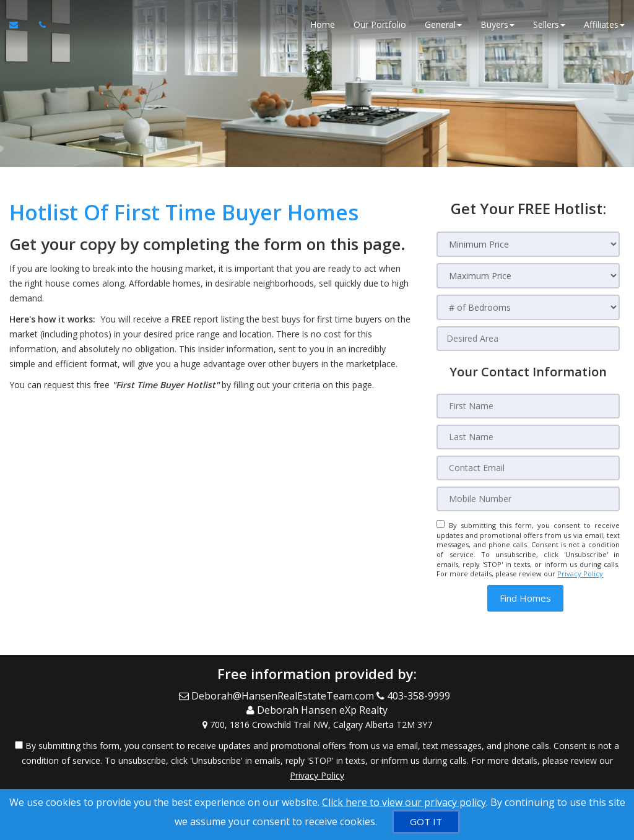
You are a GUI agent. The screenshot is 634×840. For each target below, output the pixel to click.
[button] (525, 598)
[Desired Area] (528, 339)
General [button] (443, 24)
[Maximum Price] (528, 276)
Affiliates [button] (604, 24)
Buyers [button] (497, 24)
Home (323, 24)
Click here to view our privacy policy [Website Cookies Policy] (404, 802)
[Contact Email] (528, 468)
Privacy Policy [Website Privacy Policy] (580, 574)
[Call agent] (39, 25)
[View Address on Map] (317, 725)
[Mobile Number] (528, 499)
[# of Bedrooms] (528, 307)
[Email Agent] (20, 25)
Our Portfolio (380, 24)
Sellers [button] (549, 24)
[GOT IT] (426, 822)
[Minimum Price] (528, 244)
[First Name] (528, 406)
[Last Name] (528, 437)
